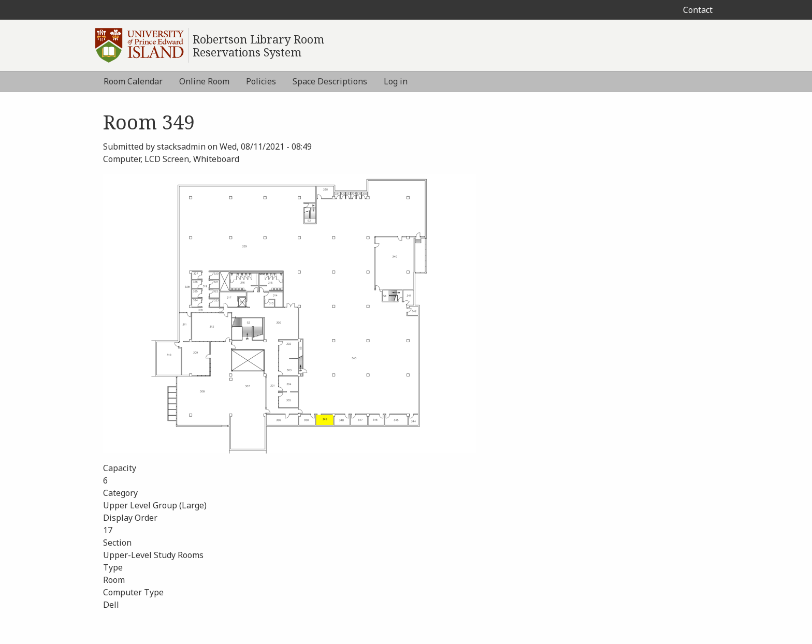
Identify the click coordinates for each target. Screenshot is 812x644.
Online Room (204, 81)
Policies (261, 81)
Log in (396, 81)
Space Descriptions (330, 81)
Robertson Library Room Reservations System (258, 46)
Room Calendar (133, 81)
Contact (698, 10)
